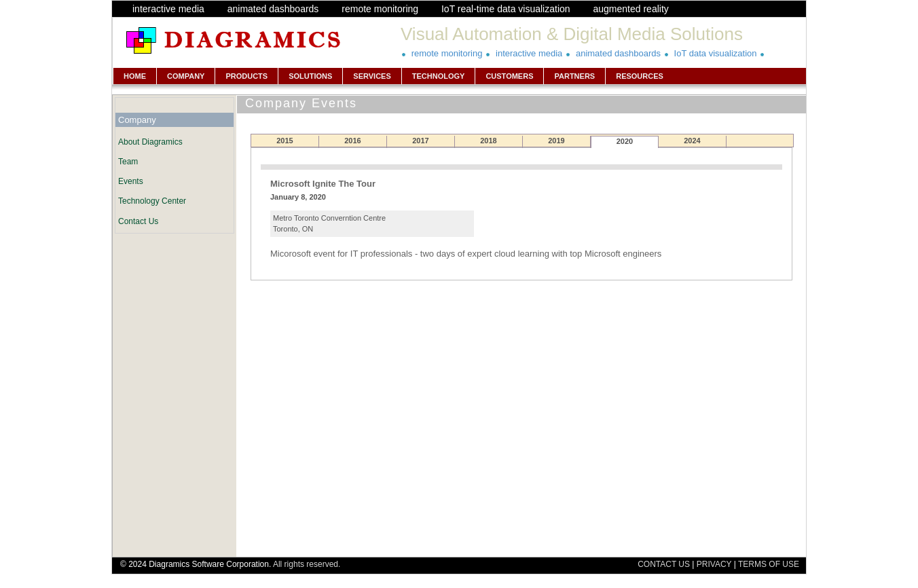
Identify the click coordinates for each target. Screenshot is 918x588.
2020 (625, 141)
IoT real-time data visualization (506, 9)
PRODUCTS (246, 76)
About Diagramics (150, 142)
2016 (352, 141)
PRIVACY (714, 564)
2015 (284, 141)
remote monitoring (380, 9)
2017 (420, 141)
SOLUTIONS (310, 76)
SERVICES (372, 76)
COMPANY (186, 76)
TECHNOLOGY (439, 76)
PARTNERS (574, 76)
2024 (692, 141)
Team (128, 162)
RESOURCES (640, 76)
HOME (135, 76)
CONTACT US (664, 564)
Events (131, 181)
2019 (556, 141)
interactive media (168, 9)
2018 (488, 141)
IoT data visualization (716, 53)
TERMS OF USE (769, 564)
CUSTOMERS (509, 76)
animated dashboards (273, 9)
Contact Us (138, 221)
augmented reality (630, 9)
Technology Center (152, 201)
